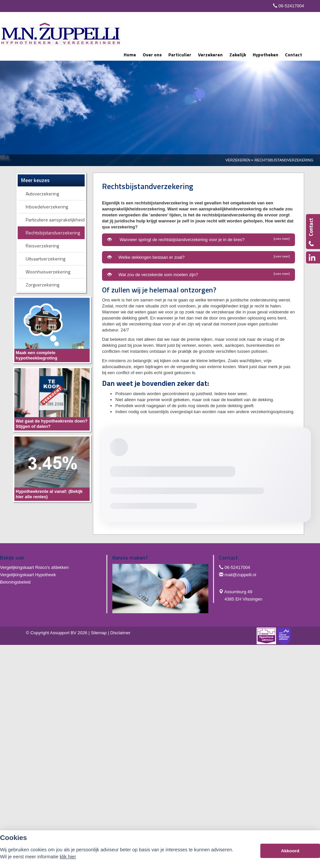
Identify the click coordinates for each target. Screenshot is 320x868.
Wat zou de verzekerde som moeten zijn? (198, 274)
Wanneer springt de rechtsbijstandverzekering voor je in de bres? (198, 239)
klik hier (68, 857)
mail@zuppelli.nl (240, 575)
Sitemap (99, 633)
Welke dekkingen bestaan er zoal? (198, 257)
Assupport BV (63, 633)
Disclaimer (120, 633)
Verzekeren (238, 160)
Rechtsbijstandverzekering (284, 160)
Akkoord (290, 851)
